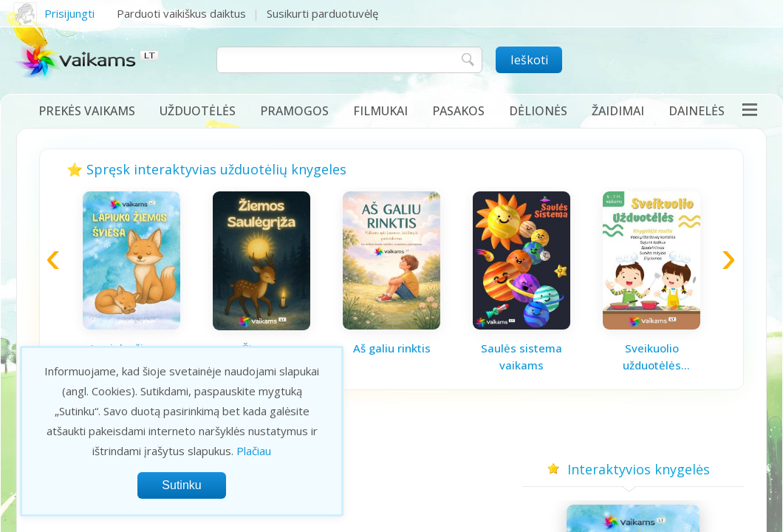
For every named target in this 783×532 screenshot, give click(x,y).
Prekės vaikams (87, 111)
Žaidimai (618, 111)
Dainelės (697, 111)
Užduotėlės (198, 111)
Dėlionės (538, 111)
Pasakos (458, 111)
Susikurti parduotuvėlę (322, 13)
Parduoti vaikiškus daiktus (181, 13)
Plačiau (254, 451)
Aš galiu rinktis (392, 348)
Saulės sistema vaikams (522, 357)
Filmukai (380, 111)
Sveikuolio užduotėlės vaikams (652, 357)
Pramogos (294, 111)
